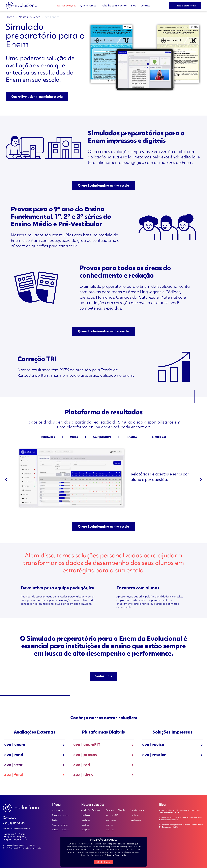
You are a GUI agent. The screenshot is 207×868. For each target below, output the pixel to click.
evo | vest (35, 766)
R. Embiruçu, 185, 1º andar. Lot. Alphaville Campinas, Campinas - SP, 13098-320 (15, 837)
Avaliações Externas (91, 811)
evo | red (104, 766)
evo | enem (35, 745)
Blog (134, 6)
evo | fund (35, 776)
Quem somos (88, 6)
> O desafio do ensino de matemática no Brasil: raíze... (182, 812)
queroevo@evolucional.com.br (17, 829)
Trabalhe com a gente (114, 6)
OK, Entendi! (104, 862)
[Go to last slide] (6, 480)
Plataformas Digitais (115, 811)
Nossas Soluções (29, 17)
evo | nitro (104, 776)
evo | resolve (172, 755)
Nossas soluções (67, 6)
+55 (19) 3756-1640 (14, 824)
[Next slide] (201, 480)
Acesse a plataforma (60, 826)
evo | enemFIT (104, 745)
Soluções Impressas (139, 811)
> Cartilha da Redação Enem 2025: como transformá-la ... (182, 827)
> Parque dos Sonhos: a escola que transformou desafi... (182, 819)
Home (10, 17)
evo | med (35, 755)
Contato (145, 6)
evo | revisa (172, 745)
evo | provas (104, 755)
